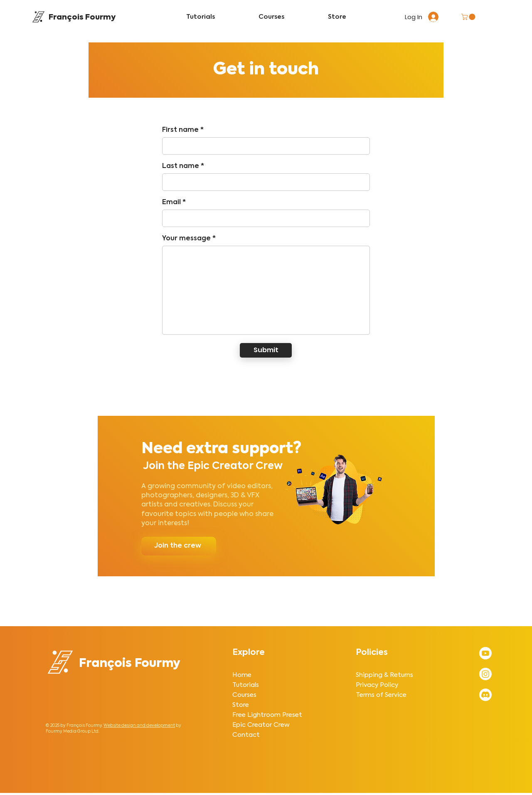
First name (180, 130)
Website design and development (139, 726)
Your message (186, 239)
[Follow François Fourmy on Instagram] (485, 674)
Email (171, 202)
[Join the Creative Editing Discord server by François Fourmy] (485, 695)
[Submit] (266, 350)
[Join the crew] (179, 546)
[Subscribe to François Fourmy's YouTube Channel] (485, 653)
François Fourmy (82, 17)
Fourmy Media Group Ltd (72, 731)
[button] (469, 17)
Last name (181, 166)
